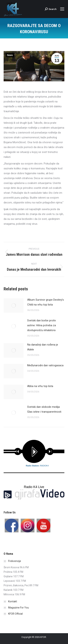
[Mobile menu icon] (62, 9)
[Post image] (14, 305)
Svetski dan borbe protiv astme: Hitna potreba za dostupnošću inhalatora (42, 325)
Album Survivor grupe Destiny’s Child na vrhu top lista (46, 302)
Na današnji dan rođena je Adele (43, 347)
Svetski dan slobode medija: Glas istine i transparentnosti (44, 409)
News (10, 55)
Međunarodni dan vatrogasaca (45, 365)
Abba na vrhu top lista (40, 386)
